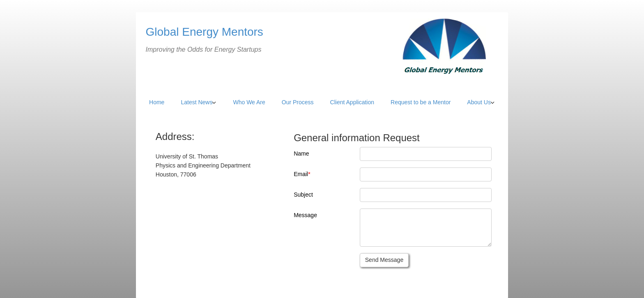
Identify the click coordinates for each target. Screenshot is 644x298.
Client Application (352, 102)
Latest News (197, 102)
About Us (479, 102)
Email (301, 174)
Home (157, 102)
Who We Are (249, 102)
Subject (303, 195)
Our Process (298, 102)
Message (305, 215)
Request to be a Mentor (421, 102)
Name (301, 154)
